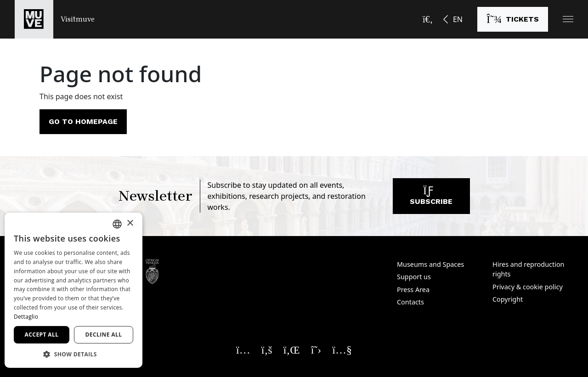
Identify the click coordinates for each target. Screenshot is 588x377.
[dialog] (73, 290)
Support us (414, 277)
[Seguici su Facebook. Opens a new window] (267, 349)
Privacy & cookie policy (528, 287)
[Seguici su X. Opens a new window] (316, 349)
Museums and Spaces (430, 264)
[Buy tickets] (513, 19)
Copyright (508, 299)
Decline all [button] (104, 335)
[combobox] (117, 224)
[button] (568, 19)
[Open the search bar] (428, 19)
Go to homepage (83, 121)
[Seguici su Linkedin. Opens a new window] (292, 349)
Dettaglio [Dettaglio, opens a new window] (26, 317)
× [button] (130, 223)
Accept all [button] (42, 335)
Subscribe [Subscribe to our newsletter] (431, 198)
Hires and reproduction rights (528, 269)
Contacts (410, 302)
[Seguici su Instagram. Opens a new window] (243, 349)
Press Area (413, 290)
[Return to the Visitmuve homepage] (55, 19)
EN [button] (458, 19)
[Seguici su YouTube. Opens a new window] (342, 349)
